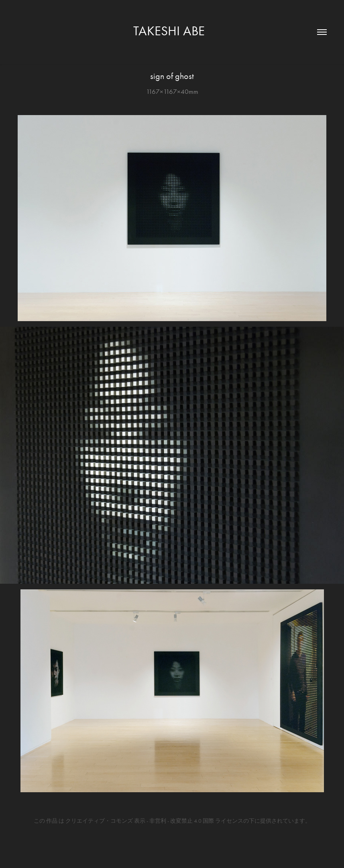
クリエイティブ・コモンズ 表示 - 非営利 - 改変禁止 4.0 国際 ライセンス (154, 821)
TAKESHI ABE (172, 31)
